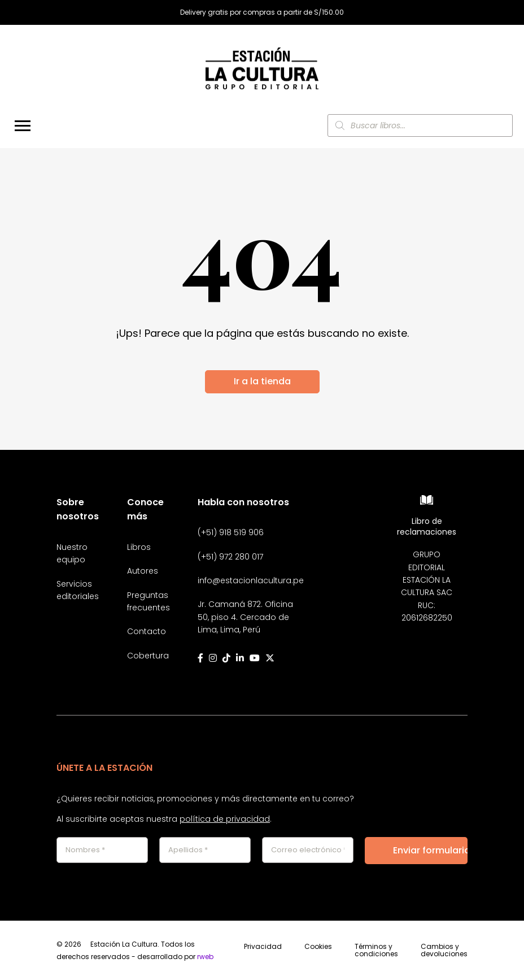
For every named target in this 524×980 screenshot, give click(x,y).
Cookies (318, 947)
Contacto (147, 631)
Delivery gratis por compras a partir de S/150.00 (262, 12)
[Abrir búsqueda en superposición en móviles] (420, 125)
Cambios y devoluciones (444, 951)
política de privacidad (225, 819)
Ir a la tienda (262, 381)
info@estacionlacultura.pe (251, 580)
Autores (143, 571)
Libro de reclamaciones (427, 526)
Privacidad (263, 947)
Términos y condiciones (376, 951)
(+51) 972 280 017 (230, 557)
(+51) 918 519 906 (231, 532)
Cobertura (148, 656)
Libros (139, 547)
